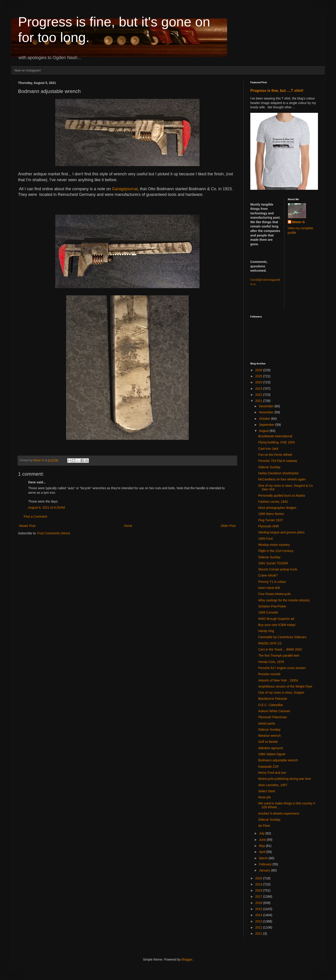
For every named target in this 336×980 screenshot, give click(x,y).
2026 (259, 370)
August (264, 431)
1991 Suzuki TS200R (273, 563)
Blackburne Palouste (273, 699)
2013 (259, 921)
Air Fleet (264, 826)
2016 (259, 903)
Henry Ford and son (272, 773)
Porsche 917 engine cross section (282, 668)
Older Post (228, 526)
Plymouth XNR (269, 526)
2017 (259, 897)
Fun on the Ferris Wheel (275, 455)
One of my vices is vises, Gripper (281, 693)
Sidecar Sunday (269, 467)
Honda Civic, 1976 (271, 662)
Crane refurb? (268, 575)
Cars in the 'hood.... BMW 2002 (280, 649)
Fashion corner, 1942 (273, 502)
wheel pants (267, 723)
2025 (259, 376)
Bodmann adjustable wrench (278, 760)
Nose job (264, 797)
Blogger (187, 959)
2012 (259, 927)
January (265, 870)
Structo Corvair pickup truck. (278, 569)
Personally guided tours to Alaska (282, 496)
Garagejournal (125, 189)
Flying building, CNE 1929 (276, 442)
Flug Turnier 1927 (271, 520)
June (263, 840)
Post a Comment (35, 517)
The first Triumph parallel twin (279, 656)
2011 (259, 934)
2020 (259, 878)
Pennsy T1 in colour (272, 582)
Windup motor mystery (274, 545)
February (266, 864)
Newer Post (27, 526)
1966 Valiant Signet (272, 754)
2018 (259, 890)
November (267, 412)
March (264, 858)
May (262, 846)
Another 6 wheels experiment (279, 813)
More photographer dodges (277, 508)
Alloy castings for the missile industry (284, 600)
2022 (259, 395)
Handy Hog (266, 631)
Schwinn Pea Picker (272, 606)
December (267, 406)
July (262, 833)
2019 (259, 884)
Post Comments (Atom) (54, 533)
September (267, 425)
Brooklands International (275, 436)
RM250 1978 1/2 (270, 643)
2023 (259, 389)
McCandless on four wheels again (282, 479)
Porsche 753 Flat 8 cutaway (278, 461)
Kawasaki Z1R (268, 767)
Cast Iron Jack (268, 449)
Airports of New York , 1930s (278, 680)
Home (128, 526)
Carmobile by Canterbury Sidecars (282, 637)
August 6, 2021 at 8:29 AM (47, 507)
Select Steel (267, 791)
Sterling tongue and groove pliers (281, 532)
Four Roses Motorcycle (274, 594)
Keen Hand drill (269, 588)
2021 (259, 401)
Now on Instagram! (28, 70)
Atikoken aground (270, 748)
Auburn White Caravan (274, 711)
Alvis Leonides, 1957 (273, 785)
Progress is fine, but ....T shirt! (277, 90)
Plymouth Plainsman (273, 717)
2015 (259, 909)
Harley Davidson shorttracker (279, 473)
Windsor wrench (269, 736)
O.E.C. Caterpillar (271, 705)
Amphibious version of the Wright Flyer (285, 686)
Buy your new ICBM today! (277, 625)
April (262, 852)
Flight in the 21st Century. (276, 551)
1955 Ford (265, 539)
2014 (259, 915)
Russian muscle (269, 674)
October (265, 419)
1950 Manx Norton (271, 514)
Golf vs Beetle (268, 742)
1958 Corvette (268, 612)
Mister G (299, 222)
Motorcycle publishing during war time (285, 779)
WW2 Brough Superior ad (276, 619)
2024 (259, 382)
